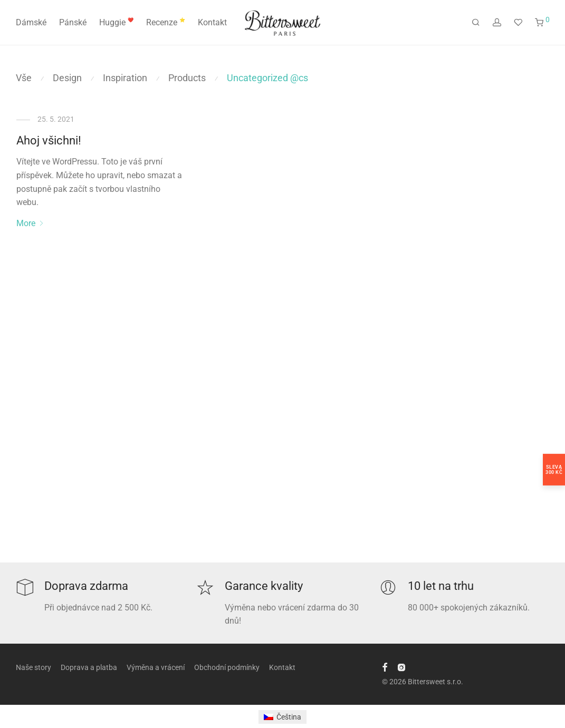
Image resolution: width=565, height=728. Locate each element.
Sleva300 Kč (554, 469)
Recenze (166, 22)
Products (187, 78)
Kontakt (212, 22)
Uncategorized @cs (267, 78)
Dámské (31, 22)
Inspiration (125, 78)
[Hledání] (476, 23)
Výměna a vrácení (156, 667)
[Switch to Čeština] (282, 717)
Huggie (116, 22)
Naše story (33, 667)
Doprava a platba (89, 667)
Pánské (73, 22)
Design (67, 78)
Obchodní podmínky (227, 667)
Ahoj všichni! (49, 140)
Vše (24, 78)
